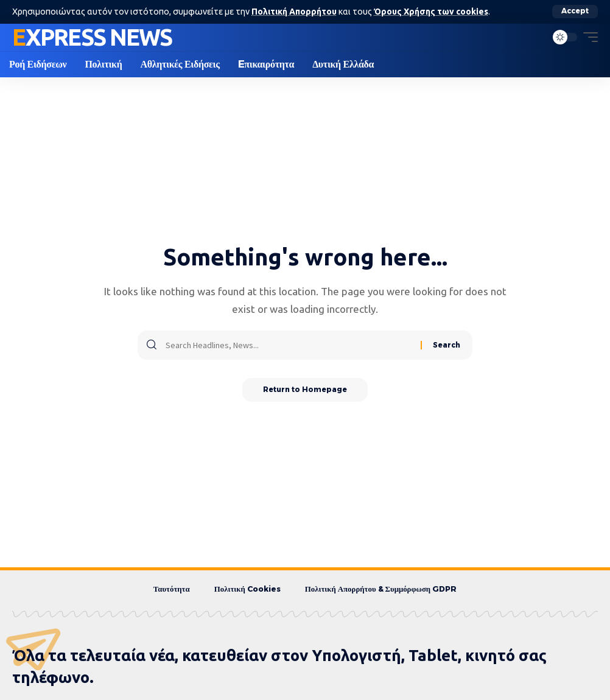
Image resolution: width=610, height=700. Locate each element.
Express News (92, 37)
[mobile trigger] (587, 37)
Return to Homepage (305, 390)
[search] (534, 37)
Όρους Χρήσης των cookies (434, 12)
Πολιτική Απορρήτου (295, 12)
